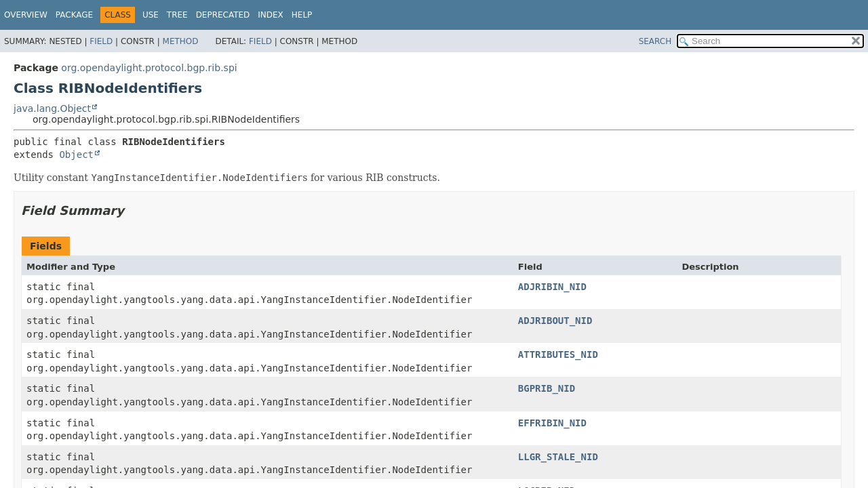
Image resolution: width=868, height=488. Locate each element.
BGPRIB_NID (547, 388)
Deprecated (223, 15)
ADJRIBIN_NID (552, 287)
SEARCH (655, 41)
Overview (26, 15)
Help (302, 15)
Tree (177, 15)
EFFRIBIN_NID (552, 423)
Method (181, 41)
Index (271, 15)
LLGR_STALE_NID (558, 457)
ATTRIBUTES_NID (558, 354)
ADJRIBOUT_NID (555, 321)
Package (74, 15)
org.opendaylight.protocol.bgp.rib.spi (149, 68)
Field (101, 41)
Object (76, 155)
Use (151, 15)
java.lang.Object (52, 108)
